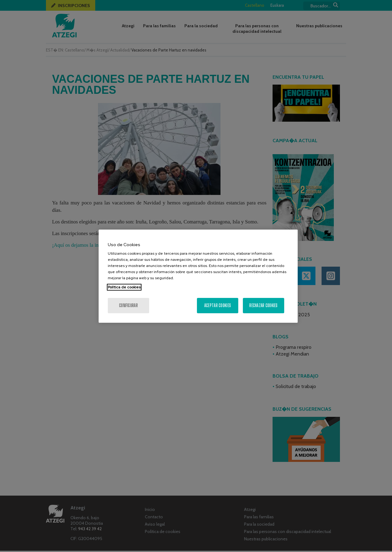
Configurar (128, 305)
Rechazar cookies (263, 305)
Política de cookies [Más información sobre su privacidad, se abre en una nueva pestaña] (124, 287)
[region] (198, 276)
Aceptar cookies (218, 305)
